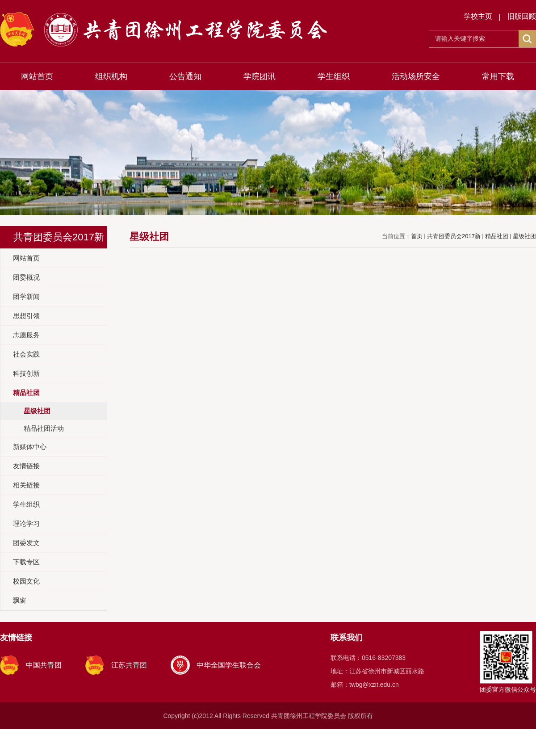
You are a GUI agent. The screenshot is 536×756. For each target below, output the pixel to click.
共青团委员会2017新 (454, 236)
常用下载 (498, 76)
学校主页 (478, 16)
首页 (417, 236)
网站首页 (37, 76)
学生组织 (334, 76)
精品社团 (497, 236)
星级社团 (524, 236)
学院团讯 (260, 76)
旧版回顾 (522, 16)
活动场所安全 (416, 76)
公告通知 (185, 76)
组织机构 (111, 76)
